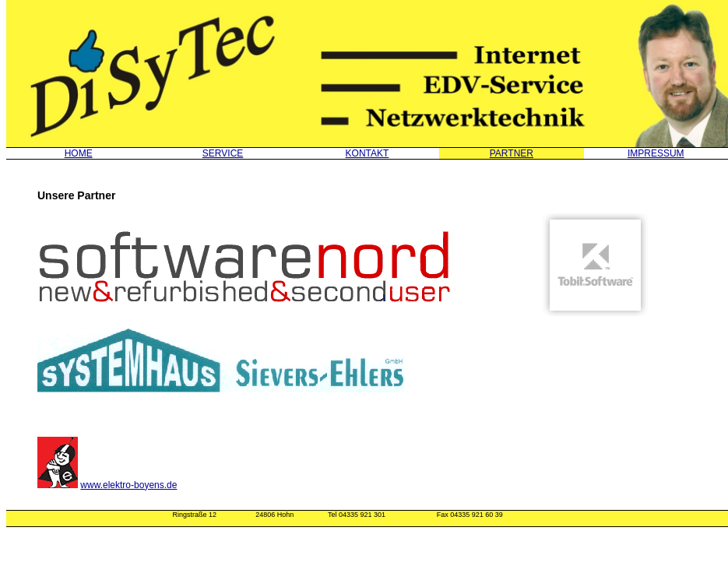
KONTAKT (368, 153)
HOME (79, 153)
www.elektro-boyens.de (128, 485)
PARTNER (512, 153)
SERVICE (223, 153)
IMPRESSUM (656, 153)
